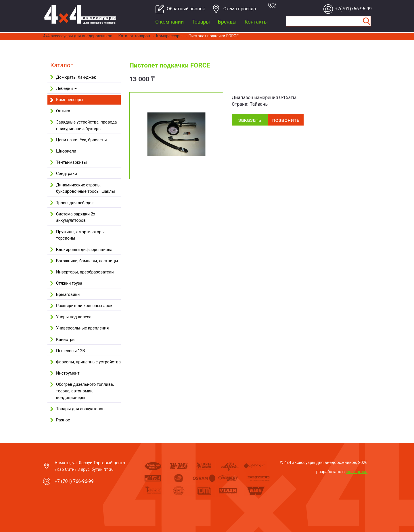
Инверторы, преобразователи (85, 272)
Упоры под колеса (74, 317)
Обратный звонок (184, 9)
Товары (201, 22)
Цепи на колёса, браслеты (82, 140)
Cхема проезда (240, 9)
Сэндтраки (67, 174)
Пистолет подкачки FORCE (213, 36)
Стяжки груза (69, 283)
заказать (250, 120)
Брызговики (68, 295)
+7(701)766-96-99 (352, 9)
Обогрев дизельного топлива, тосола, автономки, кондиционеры (85, 391)
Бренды (227, 22)
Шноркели (66, 151)
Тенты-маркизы (71, 162)
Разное (63, 420)
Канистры (66, 340)
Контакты (256, 22)
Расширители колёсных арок (84, 306)
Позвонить (286, 120)
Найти (366, 21)
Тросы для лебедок (75, 203)
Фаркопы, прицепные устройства (88, 362)
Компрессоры (169, 36)
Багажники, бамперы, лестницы (87, 261)
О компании (169, 22)
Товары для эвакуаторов (80, 409)
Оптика (63, 111)
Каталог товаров (134, 36)
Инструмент (68, 373)
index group (357, 472)
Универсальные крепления (82, 328)
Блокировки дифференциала (84, 250)
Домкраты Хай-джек (76, 77)
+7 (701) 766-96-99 (74, 481)
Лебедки (66, 89)
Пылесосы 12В (71, 351)
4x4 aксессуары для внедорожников (78, 36)
